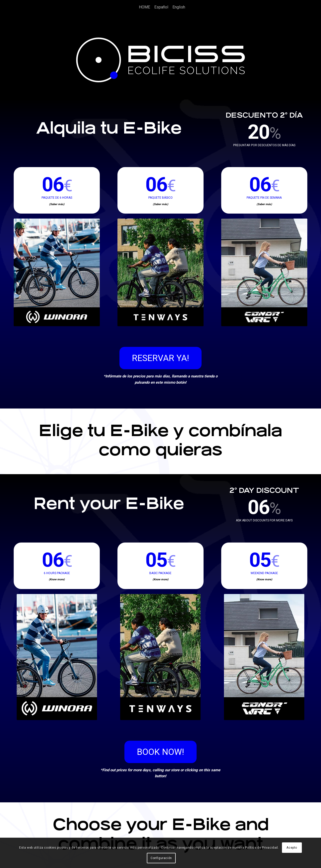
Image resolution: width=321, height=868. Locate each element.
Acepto (292, 848)
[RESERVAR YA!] (160, 358)
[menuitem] (143, 7)
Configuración (161, 858)
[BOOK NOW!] (160, 752)
